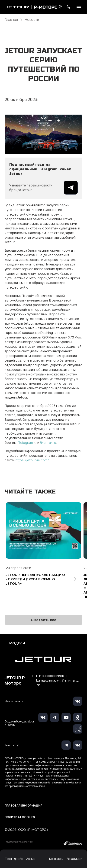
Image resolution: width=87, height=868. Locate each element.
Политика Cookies (20, 817)
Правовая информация (23, 806)
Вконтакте (48, 443)
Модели (17, 643)
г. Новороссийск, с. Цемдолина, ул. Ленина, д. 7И (58, 680)
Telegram (26, 443)
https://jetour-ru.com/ (32, 460)
